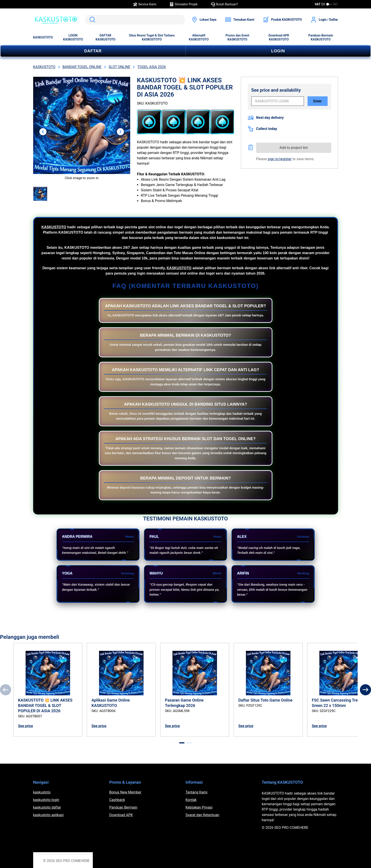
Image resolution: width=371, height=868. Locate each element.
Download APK (121, 815)
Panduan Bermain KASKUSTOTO (321, 37)
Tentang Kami (197, 792)
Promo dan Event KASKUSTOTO (237, 37)
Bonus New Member (125, 792)
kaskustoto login (46, 800)
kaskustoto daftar (47, 807)
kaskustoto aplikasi (48, 815)
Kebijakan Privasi (199, 807)
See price (25, 726)
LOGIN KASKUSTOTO (73, 37)
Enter (318, 101)
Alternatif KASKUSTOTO (199, 37)
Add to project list (294, 148)
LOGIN (278, 51)
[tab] (182, 743)
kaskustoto (42, 792)
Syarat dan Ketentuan (203, 815)
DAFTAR (93, 51)
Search (91, 20)
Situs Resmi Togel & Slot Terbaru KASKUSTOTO (152, 37)
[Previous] (6, 690)
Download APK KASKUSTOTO (279, 37)
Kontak (191, 800)
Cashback (117, 800)
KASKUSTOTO (43, 37)
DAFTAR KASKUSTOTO (105, 37)
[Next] (365, 690)
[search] (135, 20)
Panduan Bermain (123, 807)
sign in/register (280, 159)
